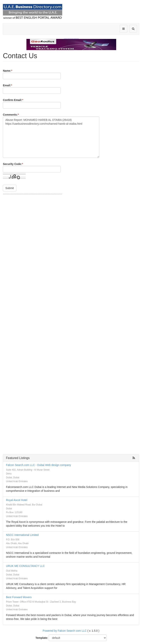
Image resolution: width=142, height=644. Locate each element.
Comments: (11, 115)
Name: (8, 71)
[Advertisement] (71, 201)
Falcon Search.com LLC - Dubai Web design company (38, 465)
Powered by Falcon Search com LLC (65, 631)
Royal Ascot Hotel (17, 500)
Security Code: (13, 164)
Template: (42, 638)
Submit (10, 188)
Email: (7, 85)
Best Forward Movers (19, 597)
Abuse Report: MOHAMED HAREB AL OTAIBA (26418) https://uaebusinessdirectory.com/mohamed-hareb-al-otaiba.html (51, 137)
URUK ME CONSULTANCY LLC (25, 566)
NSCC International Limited (22, 535)
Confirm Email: (13, 100)
